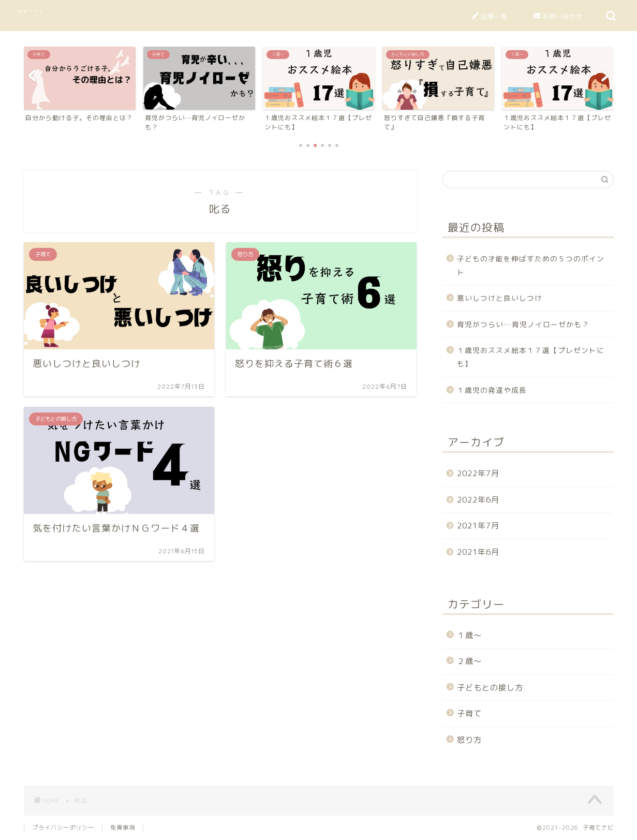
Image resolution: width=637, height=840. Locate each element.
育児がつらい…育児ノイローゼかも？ (523, 324)
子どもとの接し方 (490, 688)
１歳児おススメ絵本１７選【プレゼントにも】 (531, 357)
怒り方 (469, 740)
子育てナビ (32, 11)
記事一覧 (490, 17)
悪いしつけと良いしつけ (500, 298)
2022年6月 (478, 500)
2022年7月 (478, 473)
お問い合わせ (558, 17)
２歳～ (469, 661)
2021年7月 (478, 526)
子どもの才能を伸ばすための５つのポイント (531, 265)
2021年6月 (478, 552)
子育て (469, 713)
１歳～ (469, 635)
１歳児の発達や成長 (492, 390)
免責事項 (123, 828)
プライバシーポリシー (63, 828)
